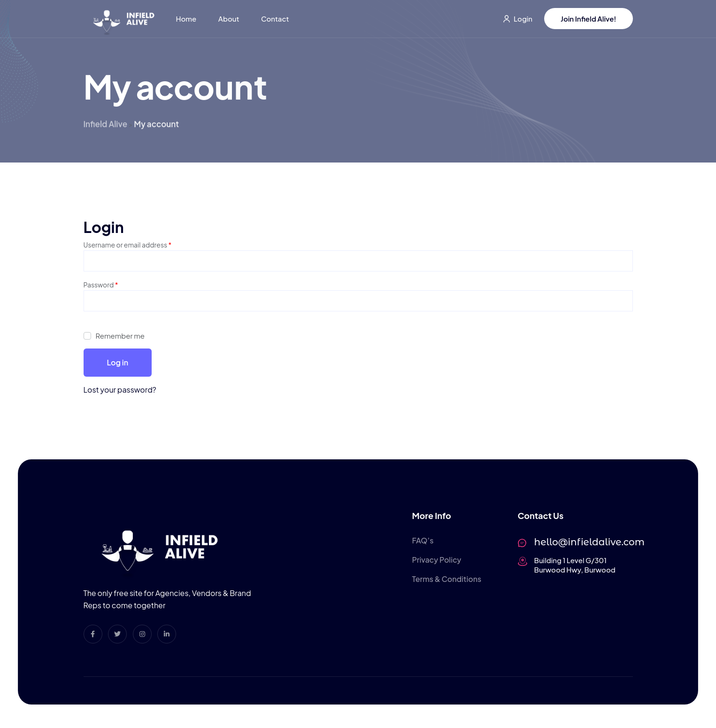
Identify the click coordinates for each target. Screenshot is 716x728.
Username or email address (128, 244)
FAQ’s (423, 541)
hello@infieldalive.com (589, 542)
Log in (118, 362)
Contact (275, 19)
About (229, 19)
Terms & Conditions (447, 579)
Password (101, 284)
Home (186, 19)
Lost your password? (120, 390)
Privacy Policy (437, 560)
